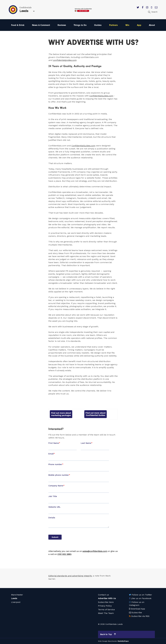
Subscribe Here (106, 602)
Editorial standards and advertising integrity (70, 576)
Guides (98, 25)
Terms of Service (106, 609)
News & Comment (41, 25)
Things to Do (80, 25)
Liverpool (16, 602)
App (139, 25)
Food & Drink (18, 25)
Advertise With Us (107, 598)
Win (127, 25)
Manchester (17, 595)
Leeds (14, 598)
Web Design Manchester (108, 641)
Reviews (62, 25)
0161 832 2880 (64, 554)
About (152, 25)
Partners (113, 25)
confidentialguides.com (65, 60)
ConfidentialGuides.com (101, 96)
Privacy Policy (105, 606)
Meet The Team (106, 613)
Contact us (103, 595)
